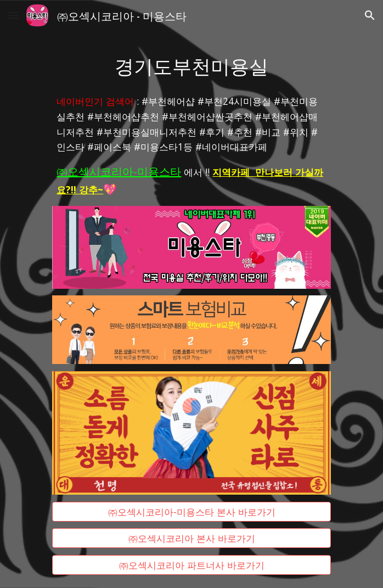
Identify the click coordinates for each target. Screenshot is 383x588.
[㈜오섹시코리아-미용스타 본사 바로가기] (191, 511)
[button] (13, 15)
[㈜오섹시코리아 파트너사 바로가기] (191, 565)
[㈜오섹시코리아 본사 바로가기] (191, 538)
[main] (191, 65)
